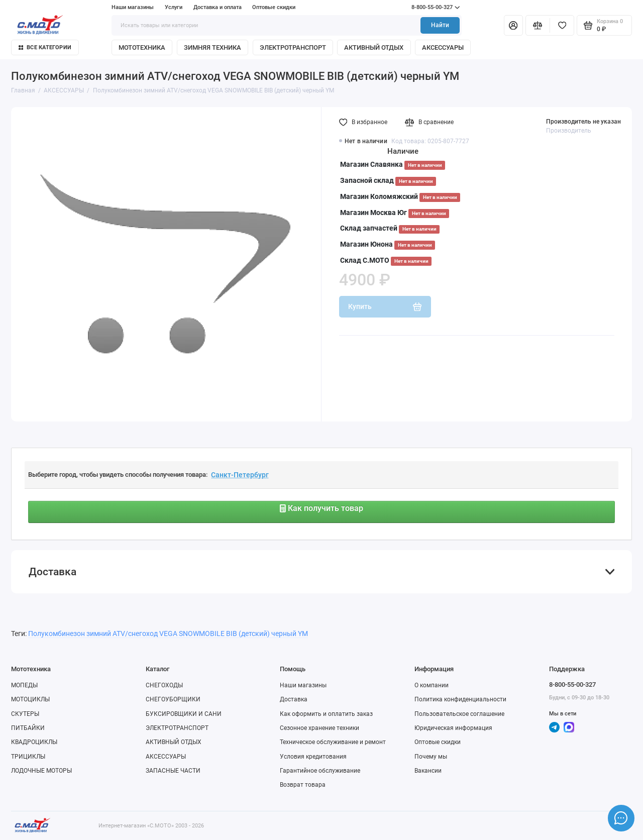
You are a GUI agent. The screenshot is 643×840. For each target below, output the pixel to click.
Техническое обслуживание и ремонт (333, 742)
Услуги (174, 7)
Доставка (294, 699)
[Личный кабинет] (513, 25)
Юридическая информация (453, 728)
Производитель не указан (583, 122)
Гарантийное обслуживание (320, 771)
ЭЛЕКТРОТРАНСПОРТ (293, 47)
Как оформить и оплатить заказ (326, 714)
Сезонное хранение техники (319, 728)
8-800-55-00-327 (419, 8)
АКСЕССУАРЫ (443, 47)
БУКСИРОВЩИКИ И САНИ (184, 714)
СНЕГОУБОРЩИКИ (173, 699)
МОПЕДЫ (24, 685)
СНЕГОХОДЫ (164, 685)
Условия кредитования (313, 757)
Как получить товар (321, 508)
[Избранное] (562, 25)
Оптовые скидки (274, 7)
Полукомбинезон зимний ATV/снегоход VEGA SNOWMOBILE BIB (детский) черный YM (168, 634)
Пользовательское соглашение (459, 714)
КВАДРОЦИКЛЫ (34, 742)
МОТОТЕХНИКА (142, 47)
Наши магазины (133, 7)
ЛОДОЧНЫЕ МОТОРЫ (41, 771)
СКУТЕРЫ (25, 714)
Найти (440, 25)
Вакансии (428, 771)
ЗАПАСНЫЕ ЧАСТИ (173, 771)
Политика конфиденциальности (460, 699)
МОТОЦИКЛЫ (30, 699)
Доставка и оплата (218, 7)
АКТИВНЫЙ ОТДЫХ (374, 47)
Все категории (45, 47)
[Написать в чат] (621, 818)
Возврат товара (303, 785)
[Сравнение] (538, 25)
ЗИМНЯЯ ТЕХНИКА (212, 47)
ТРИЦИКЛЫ (28, 757)
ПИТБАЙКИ (28, 728)
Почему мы (431, 757)
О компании (432, 685)
